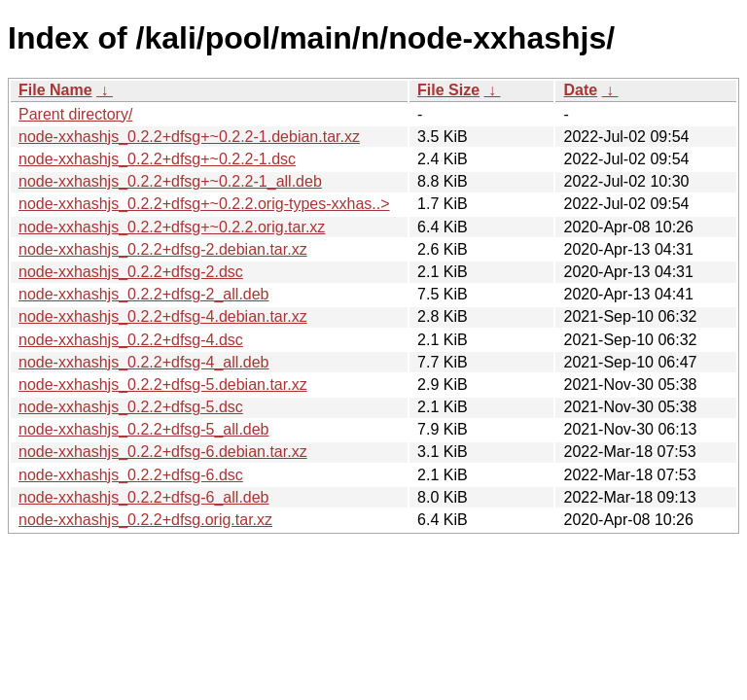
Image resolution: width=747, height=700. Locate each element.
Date (580, 90)
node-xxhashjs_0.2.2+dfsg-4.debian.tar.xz (163, 316)
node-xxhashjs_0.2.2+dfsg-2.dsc (131, 272)
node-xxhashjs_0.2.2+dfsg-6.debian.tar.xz (163, 452)
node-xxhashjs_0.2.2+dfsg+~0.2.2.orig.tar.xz (172, 227)
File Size (448, 90)
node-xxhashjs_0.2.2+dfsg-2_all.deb (144, 294)
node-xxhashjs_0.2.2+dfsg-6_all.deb (144, 497)
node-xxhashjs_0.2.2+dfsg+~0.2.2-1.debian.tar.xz (189, 137)
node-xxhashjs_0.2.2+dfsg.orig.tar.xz (145, 520)
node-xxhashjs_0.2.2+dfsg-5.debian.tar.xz (163, 385)
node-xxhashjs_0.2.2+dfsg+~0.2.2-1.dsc (157, 159)
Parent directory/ (75, 114)
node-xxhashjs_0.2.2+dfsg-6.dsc (131, 475)
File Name (55, 90)
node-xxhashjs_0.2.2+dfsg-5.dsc (131, 407)
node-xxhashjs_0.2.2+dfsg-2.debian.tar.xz (163, 249)
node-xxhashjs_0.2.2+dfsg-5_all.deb (144, 429)
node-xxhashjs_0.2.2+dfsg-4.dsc (131, 340)
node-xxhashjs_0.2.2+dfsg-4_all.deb (144, 362)
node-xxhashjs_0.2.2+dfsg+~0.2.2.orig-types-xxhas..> (204, 204)
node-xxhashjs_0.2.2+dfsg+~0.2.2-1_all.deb (170, 181)
